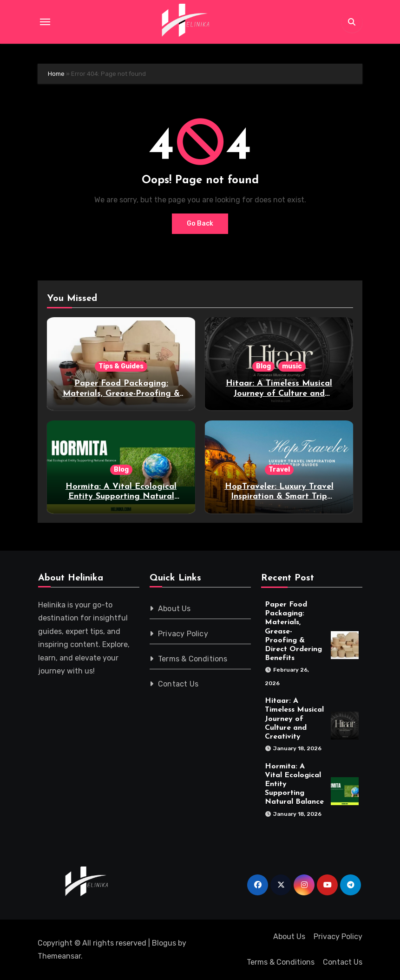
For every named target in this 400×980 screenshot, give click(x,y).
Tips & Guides (121, 366)
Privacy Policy (183, 634)
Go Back (200, 223)
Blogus (164, 943)
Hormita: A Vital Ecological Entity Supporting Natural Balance (121, 497)
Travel (279, 470)
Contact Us (178, 684)
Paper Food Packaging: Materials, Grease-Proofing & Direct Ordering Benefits (121, 393)
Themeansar (59, 956)
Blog (263, 366)
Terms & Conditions (193, 659)
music (292, 366)
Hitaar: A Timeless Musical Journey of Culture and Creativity (279, 393)
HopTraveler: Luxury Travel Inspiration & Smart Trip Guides (279, 497)
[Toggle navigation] (45, 22)
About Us (174, 609)
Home (56, 74)
